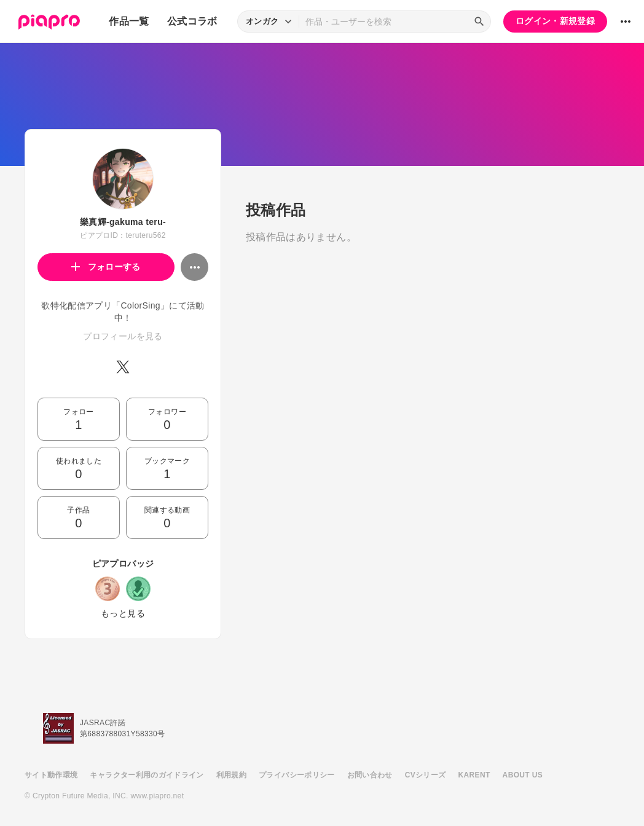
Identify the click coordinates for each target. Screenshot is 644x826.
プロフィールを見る (123, 336)
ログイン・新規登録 (555, 21)
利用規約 (231, 775)
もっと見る (123, 613)
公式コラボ (192, 21)
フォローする (106, 267)
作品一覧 (129, 21)
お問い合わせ (370, 775)
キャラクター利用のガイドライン (147, 775)
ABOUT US (523, 775)
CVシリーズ (426, 775)
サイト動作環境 (51, 775)
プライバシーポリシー (297, 775)
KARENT (474, 775)
